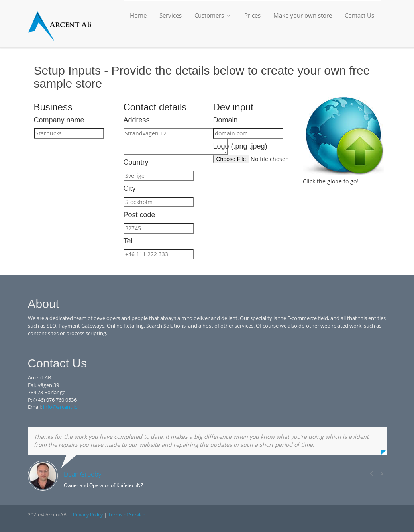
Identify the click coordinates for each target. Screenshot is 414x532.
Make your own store (303, 15)
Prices (252, 15)
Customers (213, 15)
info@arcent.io (60, 407)
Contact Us (359, 15)
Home (138, 15)
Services (171, 15)
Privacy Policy (88, 515)
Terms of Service (127, 515)
